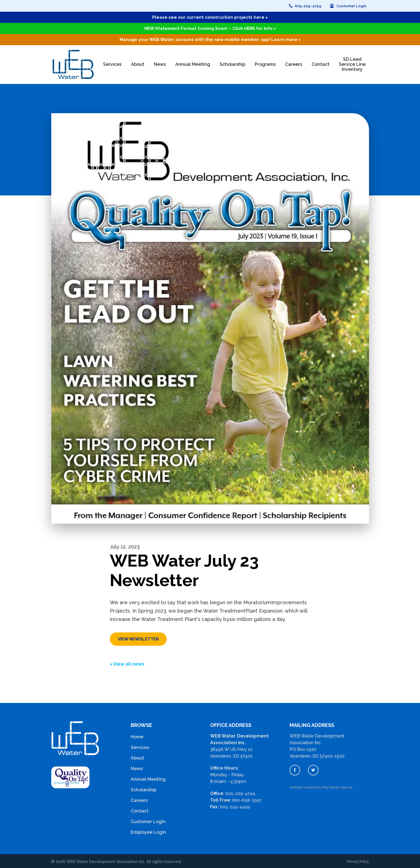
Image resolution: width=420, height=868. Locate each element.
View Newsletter (139, 638)
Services (112, 63)
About (138, 63)
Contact (321, 63)
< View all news (129, 663)
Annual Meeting (193, 63)
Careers (294, 63)
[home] (72, 63)
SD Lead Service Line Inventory (352, 63)
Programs (265, 63)
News (160, 63)
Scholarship (232, 63)
